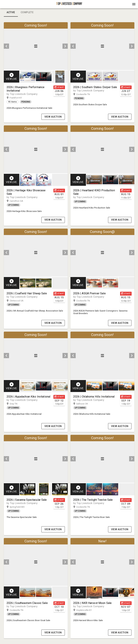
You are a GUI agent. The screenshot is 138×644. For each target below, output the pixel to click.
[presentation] (69, 4)
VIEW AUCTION (53, 117)
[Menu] (134, 4)
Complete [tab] (27, 12)
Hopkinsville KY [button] (87, 610)
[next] (65, 46)
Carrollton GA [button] (20, 201)
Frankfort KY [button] (19, 98)
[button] (69, 5)
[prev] (6, 46)
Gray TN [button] (17, 404)
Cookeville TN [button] (87, 94)
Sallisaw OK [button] (85, 404)
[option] (36, 46)
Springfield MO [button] (21, 507)
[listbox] (36, 46)
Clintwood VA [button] (20, 301)
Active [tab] (11, 12)
